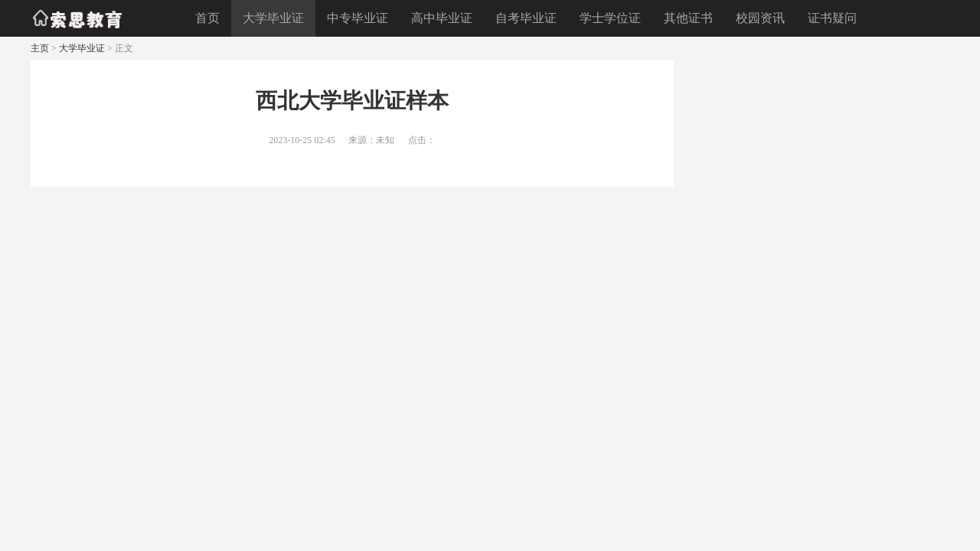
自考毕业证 (526, 18)
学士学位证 (610, 18)
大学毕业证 (273, 18)
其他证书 (688, 18)
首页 (207, 18)
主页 (40, 48)
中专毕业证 (358, 18)
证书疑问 (832, 18)
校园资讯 (760, 18)
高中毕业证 (442, 18)
